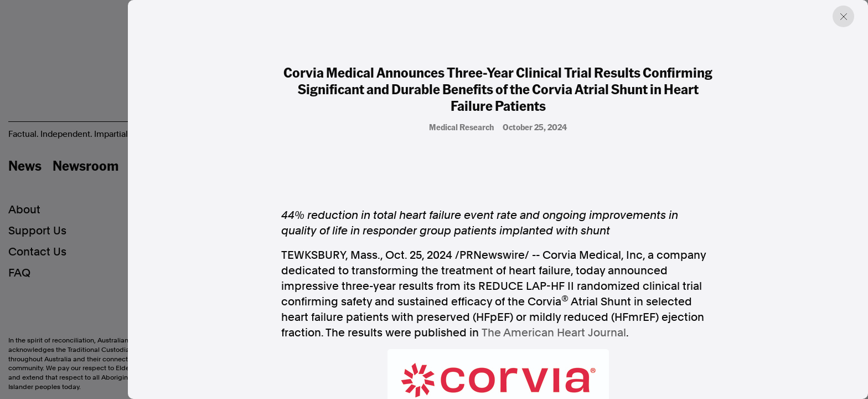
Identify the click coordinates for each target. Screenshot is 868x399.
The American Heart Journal (554, 332)
